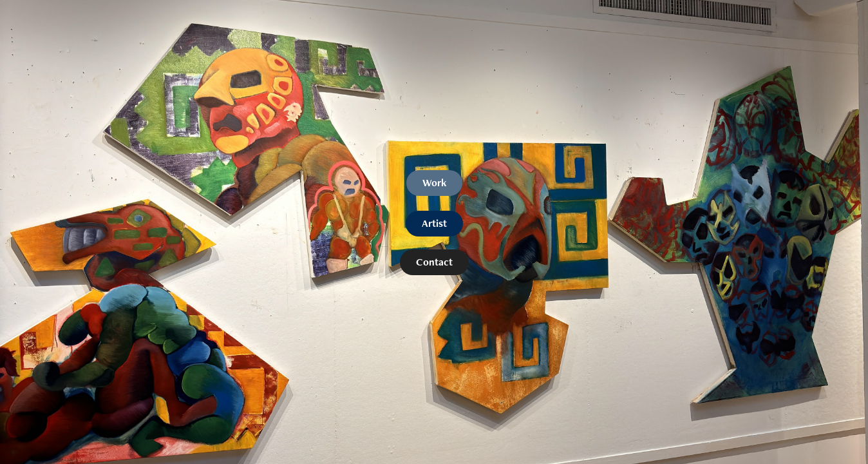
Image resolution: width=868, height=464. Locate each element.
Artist (434, 223)
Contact (434, 262)
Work (434, 183)
